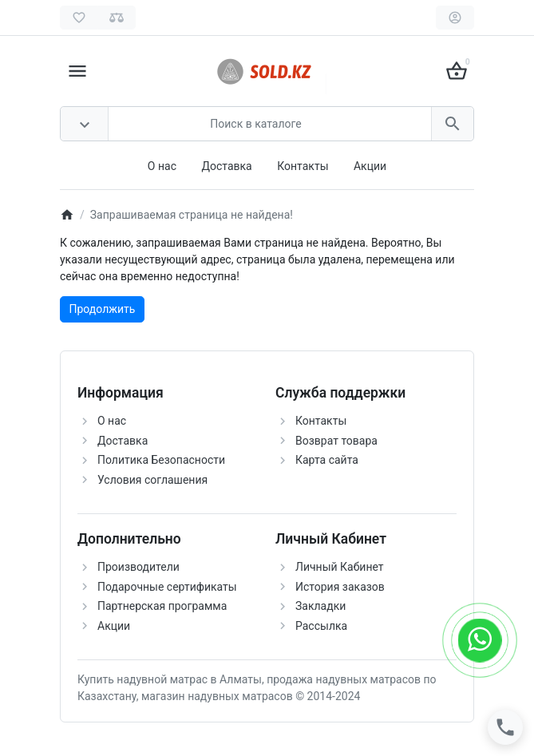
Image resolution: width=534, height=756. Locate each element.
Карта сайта (327, 460)
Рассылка (321, 626)
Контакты (303, 166)
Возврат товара (336, 441)
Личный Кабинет (340, 567)
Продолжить (103, 309)
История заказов (340, 587)
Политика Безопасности (161, 460)
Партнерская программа (162, 606)
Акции (370, 166)
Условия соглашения (152, 480)
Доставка (226, 166)
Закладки (320, 606)
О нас (162, 166)
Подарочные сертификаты (167, 587)
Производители (138, 567)
